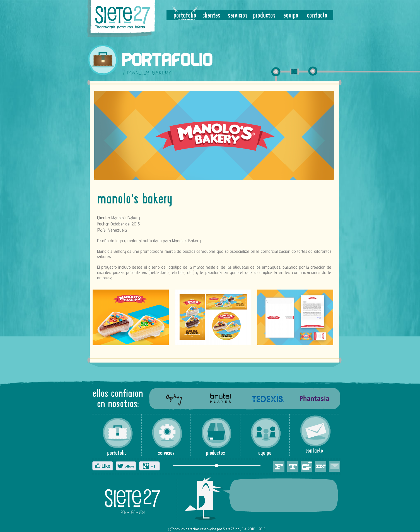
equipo (291, 16)
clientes (211, 16)
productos (264, 16)
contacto (317, 16)
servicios (238, 16)
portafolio (185, 16)
